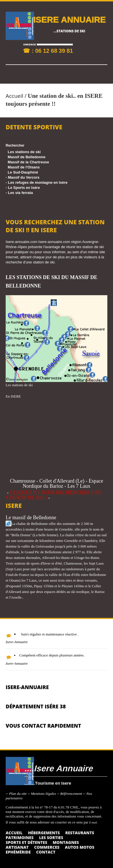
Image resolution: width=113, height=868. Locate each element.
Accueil (14, 96)
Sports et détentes (26, 842)
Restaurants (80, 833)
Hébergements (44, 833)
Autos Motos (80, 847)
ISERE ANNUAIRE (69, 19)
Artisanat (17, 847)
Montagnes (66, 842)
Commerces (47, 847)
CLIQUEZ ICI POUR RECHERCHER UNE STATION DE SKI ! (54, 495)
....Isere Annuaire (58, 768)
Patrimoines (20, 838)
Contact (46, 852)
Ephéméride (18, 852)
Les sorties (51, 838)
